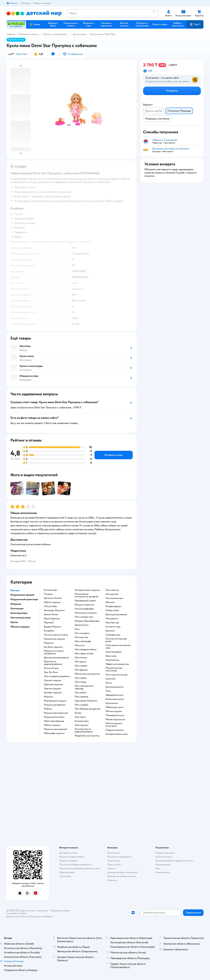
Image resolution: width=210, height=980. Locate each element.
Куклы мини (80, 34)
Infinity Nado (50, 606)
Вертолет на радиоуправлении (53, 663)
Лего (77, 629)
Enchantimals (51, 590)
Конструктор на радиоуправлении (84, 730)
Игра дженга (112, 619)
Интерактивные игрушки (87, 590)
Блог (158, 868)
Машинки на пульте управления (54, 652)
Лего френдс (81, 670)
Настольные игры (114, 598)
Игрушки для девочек (55, 705)
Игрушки (48, 697)
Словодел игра (113, 635)
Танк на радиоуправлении (57, 676)
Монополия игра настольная (114, 669)
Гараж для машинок (53, 684)
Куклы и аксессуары (55, 34)
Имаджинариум (113, 606)
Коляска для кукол (115, 699)
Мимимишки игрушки (86, 613)
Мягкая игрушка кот (115, 719)
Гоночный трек (51, 668)
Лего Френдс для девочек (88, 709)
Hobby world (112, 610)
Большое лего (82, 721)
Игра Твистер (112, 623)
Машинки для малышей (55, 729)
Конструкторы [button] (19, 613)
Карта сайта (65, 876)
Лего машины (82, 725)
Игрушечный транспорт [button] (24, 599)
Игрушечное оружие (54, 639)
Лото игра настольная (116, 675)
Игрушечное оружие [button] (22, 595)
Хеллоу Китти (82, 625)
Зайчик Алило (51, 614)
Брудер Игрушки (52, 627)
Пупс (108, 691)
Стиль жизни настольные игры (118, 647)
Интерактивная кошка (117, 734)
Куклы (109, 683)
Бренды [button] (15, 590)
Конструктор (81, 637)
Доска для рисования (116, 614)
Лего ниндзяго (82, 633)
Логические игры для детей (116, 640)
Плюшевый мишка (115, 715)
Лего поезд (80, 682)
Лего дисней (112, 594)
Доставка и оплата (68, 853)
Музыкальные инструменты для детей (86, 595)
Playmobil (49, 623)
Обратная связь (67, 872)
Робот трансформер (54, 721)
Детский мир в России (18, 916)
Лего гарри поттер (84, 654)
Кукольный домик (115, 687)
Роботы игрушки (52, 725)
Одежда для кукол (114, 695)
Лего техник (81, 658)
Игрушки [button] (16, 604)
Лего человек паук (84, 617)
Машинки (49, 643)
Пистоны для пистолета (56, 635)
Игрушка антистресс (54, 717)
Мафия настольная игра (117, 664)
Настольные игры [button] (21, 618)
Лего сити (80, 645)
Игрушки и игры (28, 34)
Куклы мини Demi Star (103, 34)
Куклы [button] (14, 622)
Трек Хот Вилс (51, 672)
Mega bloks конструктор (87, 736)
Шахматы (110, 631)
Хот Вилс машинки (53, 647)
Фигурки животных (85, 605)
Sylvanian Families (53, 598)
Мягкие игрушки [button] (20, 627)
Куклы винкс (112, 703)
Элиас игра (111, 656)
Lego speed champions (86, 701)
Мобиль (48, 709)
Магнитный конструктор (87, 674)
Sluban (78, 713)
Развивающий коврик (86, 601)
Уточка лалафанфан (84, 609)
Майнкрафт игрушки (54, 733)
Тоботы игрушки (52, 602)
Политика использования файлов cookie (80, 868)
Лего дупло (80, 662)
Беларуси (48, 916)
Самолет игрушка (53, 680)
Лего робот (81, 693)
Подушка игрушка (115, 730)
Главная (11, 34)
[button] (195, 24)
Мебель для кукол (114, 707)
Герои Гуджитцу (52, 619)
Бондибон (49, 631)
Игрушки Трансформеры (87, 621)
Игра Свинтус (113, 660)
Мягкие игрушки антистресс (114, 725)
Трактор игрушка (52, 689)
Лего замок (80, 717)
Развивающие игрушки (55, 701)
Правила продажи (68, 861)
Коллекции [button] (17, 608)
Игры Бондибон (114, 652)
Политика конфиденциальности (75, 865)
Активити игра (113, 627)
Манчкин (110, 602)
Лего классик (112, 590)
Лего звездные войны (86, 649)
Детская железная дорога (56, 658)
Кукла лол (110, 679)
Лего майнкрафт (83, 641)
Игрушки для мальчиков (56, 713)
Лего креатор (82, 697)
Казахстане (36, 916)
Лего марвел (81, 666)
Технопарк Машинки (54, 610)
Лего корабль (82, 705)
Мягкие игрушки (114, 711)
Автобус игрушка (53, 693)
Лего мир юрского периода (84, 687)
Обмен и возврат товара (71, 857)
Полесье (48, 594)
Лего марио (81, 678)
